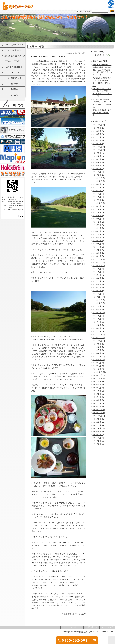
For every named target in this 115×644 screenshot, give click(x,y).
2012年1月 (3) (98, 294)
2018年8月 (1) (98, 197)
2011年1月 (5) (98, 332)
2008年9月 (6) (98, 419)
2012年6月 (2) (98, 279)
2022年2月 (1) (98, 132)
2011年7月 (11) (99, 313)
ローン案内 (14, 73)
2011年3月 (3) (98, 325)
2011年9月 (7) (98, 307)
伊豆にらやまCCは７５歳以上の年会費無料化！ (102, 113)
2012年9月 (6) (98, 269)
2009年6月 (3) (98, 391)
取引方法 (14, 95)
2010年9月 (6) (98, 344)
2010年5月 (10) (99, 357)
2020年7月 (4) (98, 160)
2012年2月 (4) (98, 291)
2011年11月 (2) (99, 300)
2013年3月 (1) (98, 250)
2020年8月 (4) (98, 156)
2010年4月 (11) (99, 360)
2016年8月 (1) (98, 210)
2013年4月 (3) (98, 247)
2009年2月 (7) (98, 404)
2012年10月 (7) (99, 266)
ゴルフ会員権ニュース (14, 45)
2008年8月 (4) (98, 423)
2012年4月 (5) (98, 285)
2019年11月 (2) (99, 178)
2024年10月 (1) (99, 125)
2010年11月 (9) (99, 338)
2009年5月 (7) (98, 394)
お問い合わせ (92, 628)
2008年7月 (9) (98, 426)
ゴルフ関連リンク (14, 78)
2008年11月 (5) (99, 413)
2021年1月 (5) (98, 144)
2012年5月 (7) (98, 282)
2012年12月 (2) (99, 260)
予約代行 (14, 84)
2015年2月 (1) (98, 222)
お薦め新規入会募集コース (14, 56)
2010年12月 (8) (99, 335)
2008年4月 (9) (98, 435)
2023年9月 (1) (98, 128)
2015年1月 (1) (98, 225)
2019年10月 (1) (99, 181)
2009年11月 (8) (99, 376)
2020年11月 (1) (99, 150)
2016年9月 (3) (98, 207)
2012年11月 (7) (99, 263)
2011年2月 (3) (98, 329)
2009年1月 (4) (98, 407)
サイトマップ (107, 628)
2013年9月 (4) (98, 235)
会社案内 (14, 90)
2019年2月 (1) (98, 191)
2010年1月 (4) (98, 369)
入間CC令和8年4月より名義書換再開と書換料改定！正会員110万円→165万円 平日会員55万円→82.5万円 (102, 70)
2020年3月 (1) (98, 169)
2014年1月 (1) (98, 232)
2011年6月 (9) (98, 316)
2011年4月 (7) (98, 322)
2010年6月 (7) (98, 354)
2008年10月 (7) (99, 416)
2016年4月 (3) (98, 213)
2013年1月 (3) (98, 257)
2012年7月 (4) (98, 275)
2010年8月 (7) (98, 347)
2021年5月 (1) (98, 135)
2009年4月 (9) (98, 397)
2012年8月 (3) (98, 272)
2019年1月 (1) (98, 194)
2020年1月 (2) (98, 175)
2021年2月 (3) (98, 141)
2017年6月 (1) (98, 200)
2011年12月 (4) (99, 297)
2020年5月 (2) (98, 166)
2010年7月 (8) (98, 350)
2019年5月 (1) (98, 185)
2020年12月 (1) (99, 147)
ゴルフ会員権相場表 (14, 67)
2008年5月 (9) (98, 432)
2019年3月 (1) (98, 188)
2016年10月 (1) (99, 203)
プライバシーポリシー (72, 628)
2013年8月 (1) (98, 238)
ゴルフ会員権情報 (14, 51)
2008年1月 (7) (98, 444)
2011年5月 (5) (98, 319)
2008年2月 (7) (98, 441)
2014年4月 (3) (98, 228)
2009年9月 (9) (98, 382)
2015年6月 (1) (98, 219)
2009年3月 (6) (98, 401)
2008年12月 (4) (99, 410)
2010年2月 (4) (98, 366)
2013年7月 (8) (98, 241)
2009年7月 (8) (98, 388)
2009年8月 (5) (98, 385)
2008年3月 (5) (98, 438)
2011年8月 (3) (98, 310)
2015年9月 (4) (98, 216)
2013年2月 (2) (98, 254)
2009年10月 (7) (99, 379)
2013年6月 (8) (98, 244)
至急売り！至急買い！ (14, 62)
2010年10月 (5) (99, 341)
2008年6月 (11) (99, 429)
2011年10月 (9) (99, 303)
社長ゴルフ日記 (99, 55)
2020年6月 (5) (98, 163)
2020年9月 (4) (98, 153)
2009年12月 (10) (99, 372)
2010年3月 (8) (98, 363)
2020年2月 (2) (98, 172)
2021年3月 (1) (98, 138)
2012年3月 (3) (98, 288)
